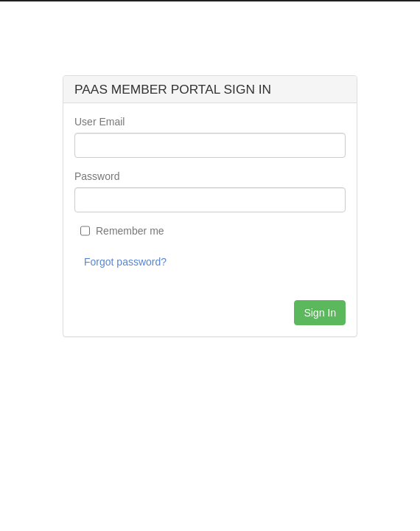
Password (97, 176)
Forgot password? (125, 262)
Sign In (320, 313)
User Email (99, 122)
